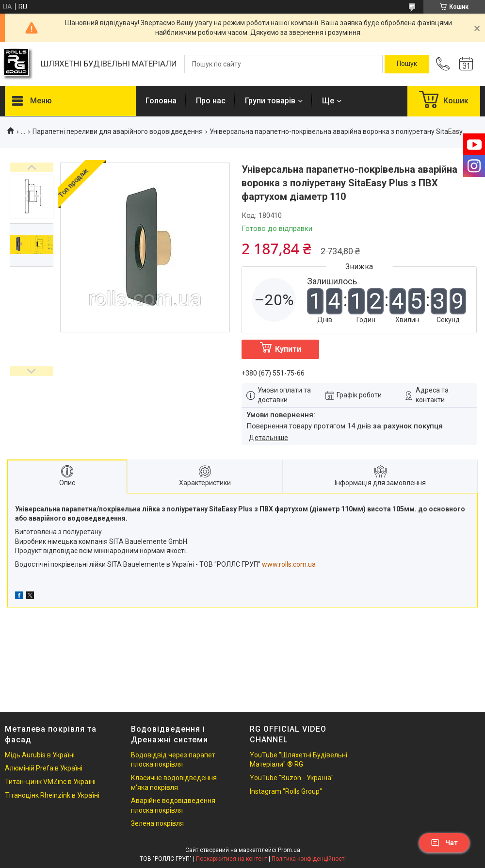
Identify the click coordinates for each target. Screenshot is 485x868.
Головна (161, 101)
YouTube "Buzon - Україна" (292, 778)
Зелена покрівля (157, 823)
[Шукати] (407, 64)
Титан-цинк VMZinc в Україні (50, 782)
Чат (444, 843)
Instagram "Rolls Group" (286, 791)
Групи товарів (270, 101)
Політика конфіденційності (309, 859)
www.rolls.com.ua (289, 564)
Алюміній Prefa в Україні (44, 768)
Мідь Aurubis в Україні (40, 755)
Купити (288, 349)
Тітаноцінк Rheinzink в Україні (52, 795)
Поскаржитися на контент (232, 859)
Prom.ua (289, 850)
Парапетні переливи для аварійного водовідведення (118, 131)
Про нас (211, 101)
